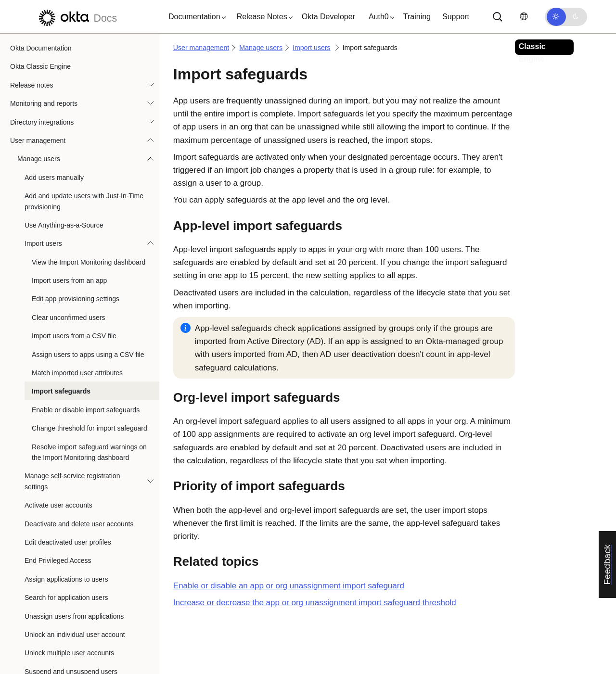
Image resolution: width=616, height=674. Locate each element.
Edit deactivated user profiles (68, 349)
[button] (195, 17)
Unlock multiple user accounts (69, 460)
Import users (43, 51)
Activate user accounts (58, 312)
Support (456, 17)
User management (201, 48)
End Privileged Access (58, 368)
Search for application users (66, 405)
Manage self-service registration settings (72, 288)
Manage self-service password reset (78, 552)
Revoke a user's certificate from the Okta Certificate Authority (85, 595)
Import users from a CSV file (74, 143)
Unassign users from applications (74, 423)
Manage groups (41, 637)
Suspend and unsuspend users (71, 479)
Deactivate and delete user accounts (79, 331)
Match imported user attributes (77, 180)
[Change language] (524, 17)
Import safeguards (61, 198)
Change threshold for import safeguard (90, 235)
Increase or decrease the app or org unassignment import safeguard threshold (315, 603)
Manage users (261, 48)
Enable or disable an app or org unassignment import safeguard (289, 586)
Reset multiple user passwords (71, 515)
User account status (54, 619)
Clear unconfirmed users (69, 125)
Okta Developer (328, 17)
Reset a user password (59, 497)
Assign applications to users (66, 386)
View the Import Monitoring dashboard (89, 69)
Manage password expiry (62, 571)
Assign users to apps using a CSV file (88, 162)
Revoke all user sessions (62, 534)
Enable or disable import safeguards (86, 217)
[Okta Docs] (77, 17)
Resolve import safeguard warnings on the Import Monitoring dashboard (89, 259)
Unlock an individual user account (75, 442)
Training (417, 17)
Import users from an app (69, 88)
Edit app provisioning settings (76, 106)
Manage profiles (41, 656)
